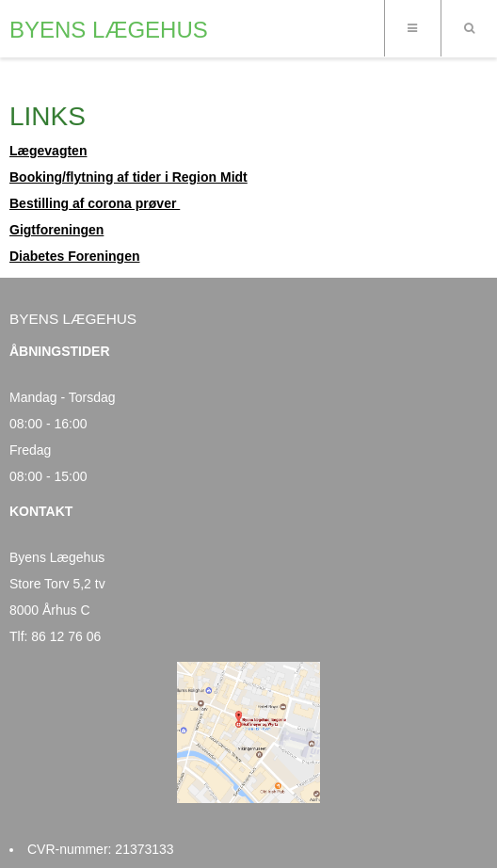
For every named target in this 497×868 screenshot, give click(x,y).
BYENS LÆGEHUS (109, 30)
